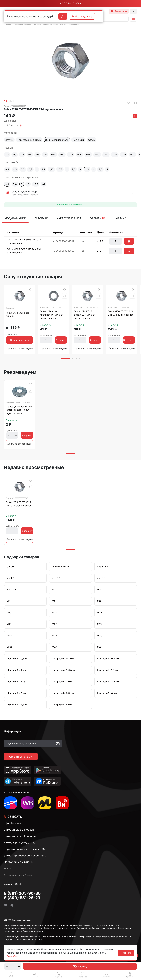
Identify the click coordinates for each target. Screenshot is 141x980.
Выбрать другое (82, 16)
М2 (7, 155)
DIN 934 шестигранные (49, 24)
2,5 (74, 169)
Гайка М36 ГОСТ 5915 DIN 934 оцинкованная (121, 313)
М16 (79, 155)
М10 (53, 155)
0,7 (23, 169)
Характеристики (69, 218)
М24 (115, 155)
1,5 (43, 169)
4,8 (7, 184)
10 (28, 184)
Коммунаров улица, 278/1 (20, 843)
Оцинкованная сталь (57, 140)
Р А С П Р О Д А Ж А (70, 3)
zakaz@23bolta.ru (15, 884)
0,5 (15, 169)
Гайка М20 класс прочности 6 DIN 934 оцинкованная (52, 315)
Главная (7, 24)
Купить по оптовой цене (20, 348)
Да (63, 16)
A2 (44, 184)
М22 (106, 155)
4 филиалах (77, 205)
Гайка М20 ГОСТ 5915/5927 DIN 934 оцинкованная (85, 315)
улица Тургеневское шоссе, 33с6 (25, 855)
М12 (62, 155)
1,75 (60, 169)
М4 (22, 155)
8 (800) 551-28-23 (22, 898)
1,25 (51, 169)
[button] (35, 975)
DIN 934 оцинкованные (70, 24)
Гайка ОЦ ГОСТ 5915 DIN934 (18, 315)
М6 (37, 155)
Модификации (15, 218)
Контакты (9, 869)
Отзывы (97, 218)
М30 (133, 155)
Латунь (9, 140)
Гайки (35, 24)
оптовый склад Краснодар (21, 836)
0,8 (30, 169)
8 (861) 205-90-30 (22, 893)
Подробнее (13, 956)
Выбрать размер (20, 340)
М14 (71, 155)
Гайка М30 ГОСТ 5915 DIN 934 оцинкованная (19, 504)
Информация (12, 731)
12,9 (36, 184)
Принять (126, 953)
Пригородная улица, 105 (20, 862)
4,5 (100, 169)
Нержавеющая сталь (29, 140)
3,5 (87, 169)
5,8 (15, 184)
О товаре (41, 218)
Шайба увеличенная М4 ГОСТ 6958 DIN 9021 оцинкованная (19, 410)
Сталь (92, 140)
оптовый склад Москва (19, 830)
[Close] (99, 15)
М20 (97, 155)
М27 (124, 155)
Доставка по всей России (18, 875)
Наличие (120, 218)
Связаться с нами (21, 757)
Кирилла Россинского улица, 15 (24, 849)
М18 (88, 155)
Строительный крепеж (22, 24)
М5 (30, 155)
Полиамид (78, 140)
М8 (45, 155)
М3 (15, 155)
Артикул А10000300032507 (15, 106)
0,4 (7, 169)
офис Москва (12, 823)
